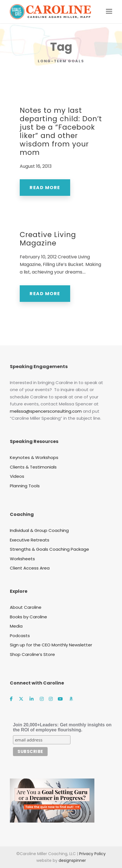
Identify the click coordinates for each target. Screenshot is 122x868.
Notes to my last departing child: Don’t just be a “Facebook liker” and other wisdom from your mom (61, 131)
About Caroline (26, 607)
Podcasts (20, 636)
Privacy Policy (92, 854)
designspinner (72, 860)
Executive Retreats (30, 540)
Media (16, 626)
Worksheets (22, 559)
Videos (17, 476)
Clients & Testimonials (33, 467)
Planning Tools (25, 486)
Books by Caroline (28, 617)
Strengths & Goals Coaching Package (49, 549)
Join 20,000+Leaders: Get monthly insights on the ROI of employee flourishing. (62, 727)
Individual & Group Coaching (39, 530)
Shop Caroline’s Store (32, 654)
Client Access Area (30, 568)
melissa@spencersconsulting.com (46, 411)
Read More (45, 188)
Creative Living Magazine (48, 239)
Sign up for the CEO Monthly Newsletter (51, 645)
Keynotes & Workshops (34, 457)
